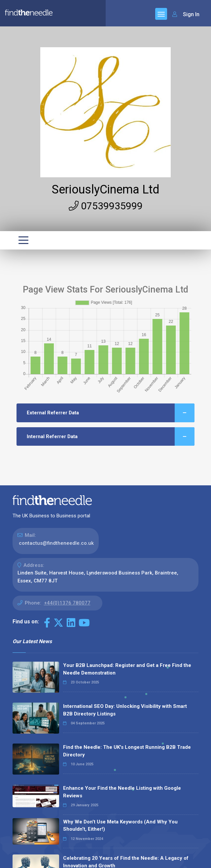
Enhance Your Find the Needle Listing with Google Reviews (122, 792)
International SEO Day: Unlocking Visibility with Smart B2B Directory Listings (125, 710)
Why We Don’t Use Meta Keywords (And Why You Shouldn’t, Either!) (120, 826)
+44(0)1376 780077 (67, 603)
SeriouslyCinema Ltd (106, 190)
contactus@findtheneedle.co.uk (56, 543)
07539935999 (106, 206)
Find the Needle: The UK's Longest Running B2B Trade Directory (127, 751)
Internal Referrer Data (111, 437)
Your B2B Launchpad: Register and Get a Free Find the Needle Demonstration (127, 669)
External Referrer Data (111, 413)
